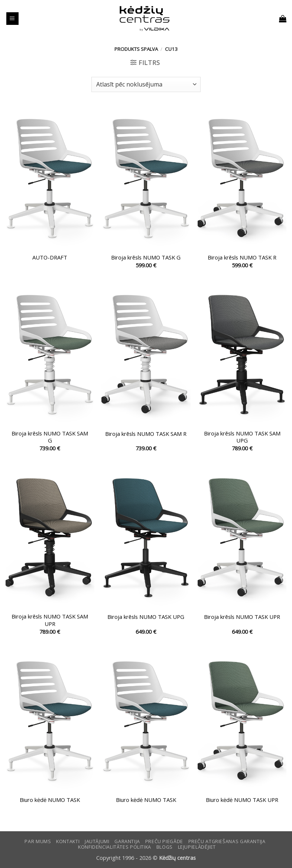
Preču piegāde (164, 841)
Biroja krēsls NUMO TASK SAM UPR (50, 620)
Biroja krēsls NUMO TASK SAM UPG (242, 437)
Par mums (38, 841)
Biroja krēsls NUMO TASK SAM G (50, 437)
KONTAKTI (68, 841)
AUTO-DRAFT (50, 257)
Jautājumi (97, 841)
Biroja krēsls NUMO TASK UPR (242, 617)
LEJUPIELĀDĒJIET (197, 847)
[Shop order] (146, 84)
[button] (12, 19)
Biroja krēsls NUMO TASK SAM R (146, 434)
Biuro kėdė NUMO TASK (50, 800)
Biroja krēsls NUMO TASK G (146, 257)
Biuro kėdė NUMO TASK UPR (242, 800)
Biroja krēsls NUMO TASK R (242, 257)
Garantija (127, 841)
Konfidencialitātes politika (115, 847)
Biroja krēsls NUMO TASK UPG (146, 617)
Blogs (165, 847)
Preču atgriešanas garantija (227, 841)
